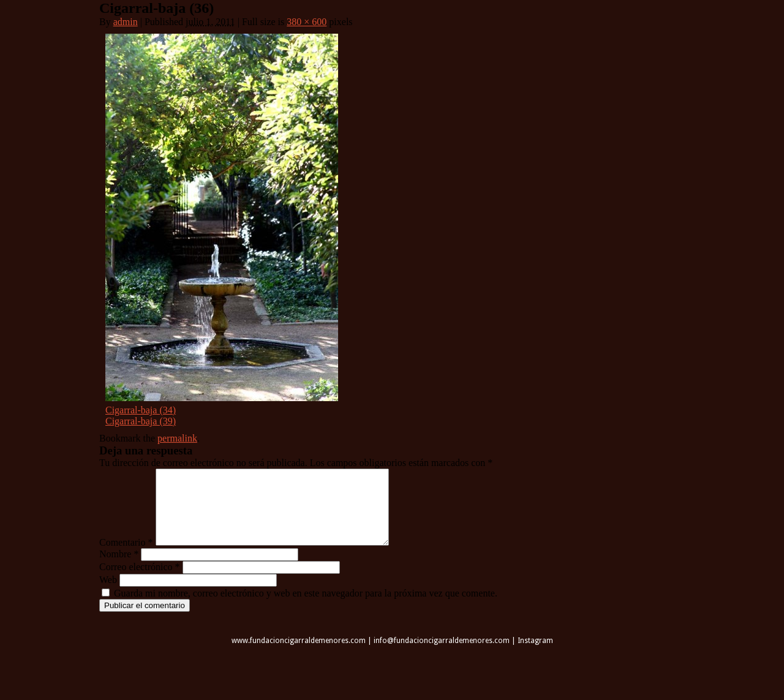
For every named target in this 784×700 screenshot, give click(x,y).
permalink (177, 438)
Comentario (126, 557)
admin (126, 22)
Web (108, 594)
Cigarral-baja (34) (141, 410)
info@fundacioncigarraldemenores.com (442, 655)
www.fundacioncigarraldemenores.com (299, 655)
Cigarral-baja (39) (141, 421)
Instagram (535, 655)
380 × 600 (307, 22)
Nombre (119, 569)
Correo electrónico (140, 581)
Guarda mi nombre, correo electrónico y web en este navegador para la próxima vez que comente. (306, 608)
